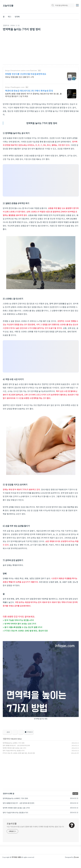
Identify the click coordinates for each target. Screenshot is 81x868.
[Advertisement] (41, 48)
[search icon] (53, 5)
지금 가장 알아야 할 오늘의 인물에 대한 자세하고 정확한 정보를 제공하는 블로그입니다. (36, 827)
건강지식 (6, 25)
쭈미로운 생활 (16, 857)
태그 (10, 17)
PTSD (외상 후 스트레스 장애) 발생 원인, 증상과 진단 (19, 753)
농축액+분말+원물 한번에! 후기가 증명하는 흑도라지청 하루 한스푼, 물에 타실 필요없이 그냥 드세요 (33, 95)
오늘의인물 (8, 5)
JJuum (76, 857)
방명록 (17, 17)
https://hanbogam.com (15, 87)
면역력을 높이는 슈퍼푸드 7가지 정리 (14, 743)
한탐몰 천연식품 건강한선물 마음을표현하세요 (26, 74)
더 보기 (75, 794)
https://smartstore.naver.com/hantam (21, 70)
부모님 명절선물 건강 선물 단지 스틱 (20, 77)
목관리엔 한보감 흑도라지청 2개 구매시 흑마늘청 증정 (29, 91)
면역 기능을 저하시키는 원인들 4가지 (14, 750)
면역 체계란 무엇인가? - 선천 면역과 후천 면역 (16, 745)
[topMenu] (77, 5)
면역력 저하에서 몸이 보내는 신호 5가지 (14, 748)
